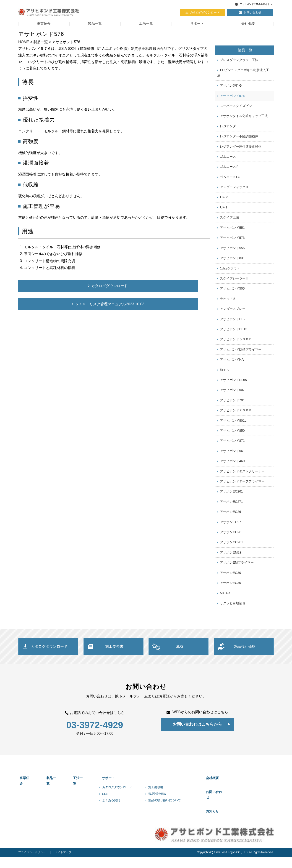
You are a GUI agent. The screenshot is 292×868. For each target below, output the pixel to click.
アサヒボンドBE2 (233, 335)
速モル (225, 388)
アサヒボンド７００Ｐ (236, 431)
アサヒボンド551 (232, 238)
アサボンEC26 (230, 538)
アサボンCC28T (232, 571)
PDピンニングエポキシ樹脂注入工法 (243, 75)
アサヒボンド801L (233, 442)
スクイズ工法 (229, 228)
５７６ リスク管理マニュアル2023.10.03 (68, 304)
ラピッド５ (228, 313)
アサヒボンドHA (232, 378)
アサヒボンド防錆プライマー (241, 367)
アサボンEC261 (231, 517)
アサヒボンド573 (232, 249)
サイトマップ (63, 863)
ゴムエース (228, 163)
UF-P (224, 206)
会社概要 (248, 23)
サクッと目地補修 (233, 635)
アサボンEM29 (231, 581)
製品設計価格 (245, 679)
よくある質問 (117, 830)
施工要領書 (114, 679)
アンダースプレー (233, 324)
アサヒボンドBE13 (233, 346)
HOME (24, 42)
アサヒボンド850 (232, 453)
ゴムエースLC (230, 185)
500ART (226, 624)
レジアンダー (229, 131)
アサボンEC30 (230, 603)
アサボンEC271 (231, 528)
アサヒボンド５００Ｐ (236, 356)
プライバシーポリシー (32, 863)
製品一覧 (95, 23)
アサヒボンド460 (232, 485)
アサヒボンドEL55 (233, 399)
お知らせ (218, 831)
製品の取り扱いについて (170, 830)
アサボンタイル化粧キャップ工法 (244, 120)
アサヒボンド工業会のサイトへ (256, 4)
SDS (179, 679)
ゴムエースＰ (229, 174)
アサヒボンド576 (232, 99)
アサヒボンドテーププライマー (242, 506)
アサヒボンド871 (232, 463)
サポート (197, 23)
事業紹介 (44, 23)
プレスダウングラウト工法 (239, 61)
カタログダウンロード (205, 12)
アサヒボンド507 (232, 410)
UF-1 (224, 217)
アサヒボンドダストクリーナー (242, 496)
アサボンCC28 (231, 560)
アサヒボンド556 (232, 260)
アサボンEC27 (230, 549)
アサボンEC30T (231, 614)
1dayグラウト (230, 281)
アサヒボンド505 (232, 303)
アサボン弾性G (231, 88)
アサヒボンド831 (232, 270)
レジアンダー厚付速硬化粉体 (241, 152)
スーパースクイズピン (236, 109)
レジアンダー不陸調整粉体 (239, 142)
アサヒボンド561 (232, 474)
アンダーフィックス (234, 195)
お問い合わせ (253, 12)
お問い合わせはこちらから (197, 756)
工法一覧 (146, 23)
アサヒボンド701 (232, 421)
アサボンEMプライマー (237, 592)
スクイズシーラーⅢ (234, 292)
